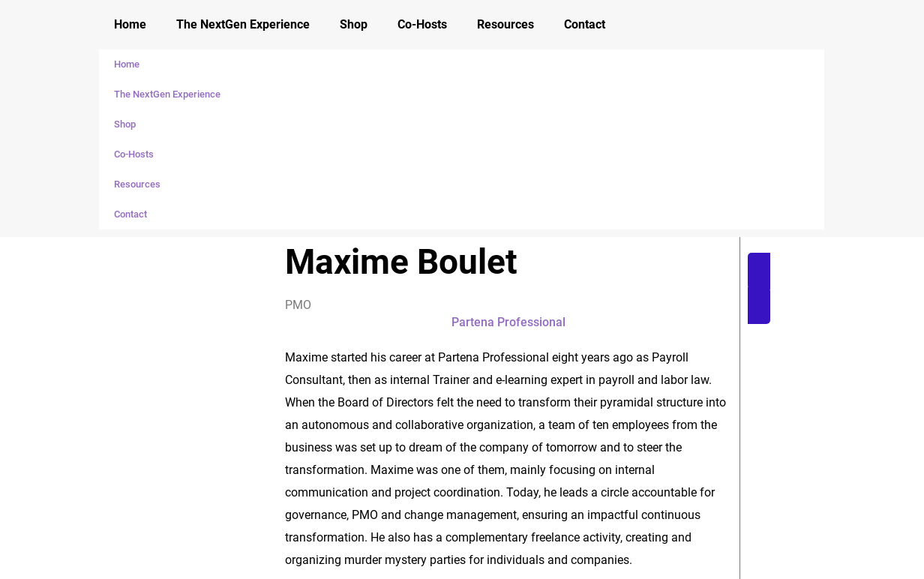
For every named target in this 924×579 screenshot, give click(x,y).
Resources (505, 24)
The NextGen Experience (243, 24)
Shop (354, 24)
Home (130, 24)
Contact (585, 24)
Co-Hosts (422, 24)
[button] (831, 288)
